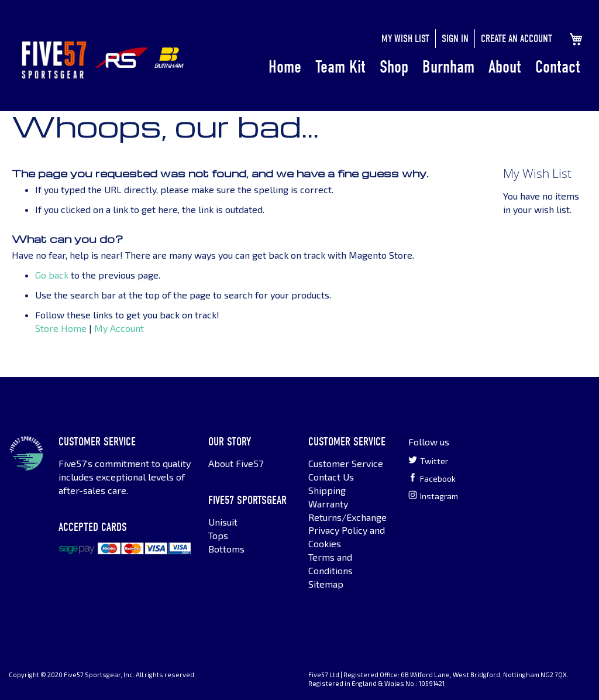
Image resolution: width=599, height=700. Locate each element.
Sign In (455, 39)
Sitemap (326, 584)
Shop (394, 67)
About (505, 67)
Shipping (327, 490)
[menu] (424, 67)
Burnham (448, 67)
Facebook (432, 478)
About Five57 (236, 463)
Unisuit (223, 522)
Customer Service (346, 463)
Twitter (428, 461)
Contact (558, 67)
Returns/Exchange (347, 517)
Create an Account (517, 39)
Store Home (61, 328)
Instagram (433, 496)
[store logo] (54, 60)
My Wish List (405, 39)
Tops (218, 535)
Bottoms (226, 549)
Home (285, 67)
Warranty (328, 504)
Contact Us (331, 477)
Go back (52, 275)
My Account (119, 328)
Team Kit (340, 67)
